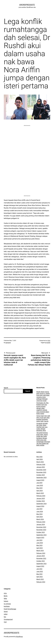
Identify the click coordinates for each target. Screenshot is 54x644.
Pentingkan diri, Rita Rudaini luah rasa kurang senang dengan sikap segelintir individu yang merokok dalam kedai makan (43, 408)
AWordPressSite (27, 5)
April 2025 (40, 491)
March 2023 (40, 551)
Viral (5, 622)
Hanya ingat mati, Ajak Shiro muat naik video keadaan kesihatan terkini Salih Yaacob (43, 418)
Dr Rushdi (48, 343)
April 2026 (40, 459)
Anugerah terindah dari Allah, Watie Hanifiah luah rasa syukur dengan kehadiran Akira (42, 427)
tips (5, 617)
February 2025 (41, 496)
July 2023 (39, 540)
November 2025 (41, 472)
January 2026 (41, 467)
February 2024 (41, 522)
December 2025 (41, 470)
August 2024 (40, 506)
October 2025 (41, 475)
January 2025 (41, 498)
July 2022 (39, 569)
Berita (6, 596)
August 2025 (40, 480)
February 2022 (41, 582)
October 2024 (41, 501)
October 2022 (41, 561)
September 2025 (41, 478)
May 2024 (39, 514)
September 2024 (41, 504)
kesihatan (7, 606)
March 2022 (40, 579)
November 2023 (41, 530)
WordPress (19, 637)
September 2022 (41, 564)
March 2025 (40, 493)
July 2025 (39, 483)
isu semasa (7, 604)
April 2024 (40, 517)
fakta (5, 598)
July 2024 (39, 509)
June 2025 (40, 485)
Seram (6, 612)
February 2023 (41, 553)
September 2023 (41, 535)
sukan (6, 614)
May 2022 (39, 574)
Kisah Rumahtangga (10, 609)
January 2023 (41, 556)
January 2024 (41, 524)
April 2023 (40, 548)
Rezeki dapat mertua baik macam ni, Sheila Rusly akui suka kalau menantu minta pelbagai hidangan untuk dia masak (43, 396)
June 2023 (40, 543)
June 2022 (40, 571)
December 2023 (41, 527)
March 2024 (40, 519)
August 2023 (40, 538)
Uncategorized (8, 619)
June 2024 (40, 511)
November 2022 (41, 558)
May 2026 (39, 457)
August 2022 (40, 566)
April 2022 (40, 577)
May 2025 (39, 488)
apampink (8, 343)
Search (6, 388)
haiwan (6, 601)
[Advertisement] (27, 137)
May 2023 (39, 545)
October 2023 (41, 532)
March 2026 (40, 462)
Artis (49, 341)
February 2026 (41, 464)
